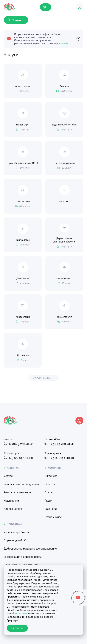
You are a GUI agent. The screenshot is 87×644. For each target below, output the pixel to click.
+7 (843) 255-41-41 (19, 444)
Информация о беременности (23, 557)
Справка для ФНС (15, 540)
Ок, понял (17, 628)
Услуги (8, 476)
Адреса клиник (13, 509)
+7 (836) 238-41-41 (59, 444)
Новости (50, 484)
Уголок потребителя (17, 532)
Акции (48, 501)
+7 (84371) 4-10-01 (59, 458)
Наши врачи (11, 501)
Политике (21, 613)
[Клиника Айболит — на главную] (10, 4)
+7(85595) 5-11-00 (18, 458)
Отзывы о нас (53, 517)
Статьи (49, 492)
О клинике (51, 476)
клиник (64, 43)
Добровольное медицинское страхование (30, 549)
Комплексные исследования (22, 484)
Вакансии (51, 509)
